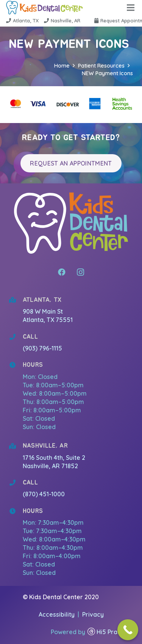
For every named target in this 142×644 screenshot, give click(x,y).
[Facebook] (62, 272)
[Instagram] (81, 272)
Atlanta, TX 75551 (48, 320)
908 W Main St (44, 311)
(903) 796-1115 (42, 348)
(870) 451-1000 (44, 494)
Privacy (93, 614)
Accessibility (57, 614)
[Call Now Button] (128, 630)
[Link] (44, 8)
